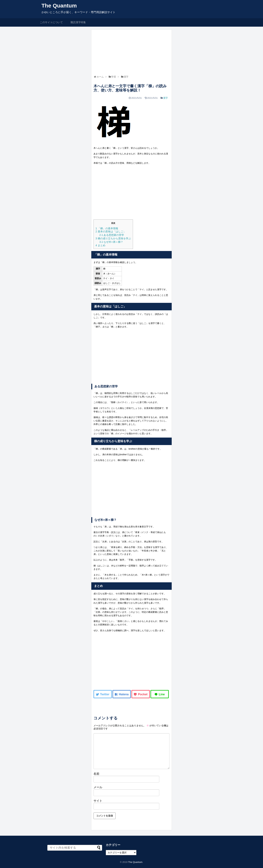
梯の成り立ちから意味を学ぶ (113, 238)
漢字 (165, 98)
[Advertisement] (131, 193)
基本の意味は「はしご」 (111, 231)
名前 (96, 774)
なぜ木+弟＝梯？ (111, 242)
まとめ (100, 245)
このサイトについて (51, 22)
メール (98, 787)
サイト (98, 801)
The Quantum (59, 6)
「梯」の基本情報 (107, 228)
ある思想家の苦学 (112, 235)
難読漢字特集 (78, 22)
